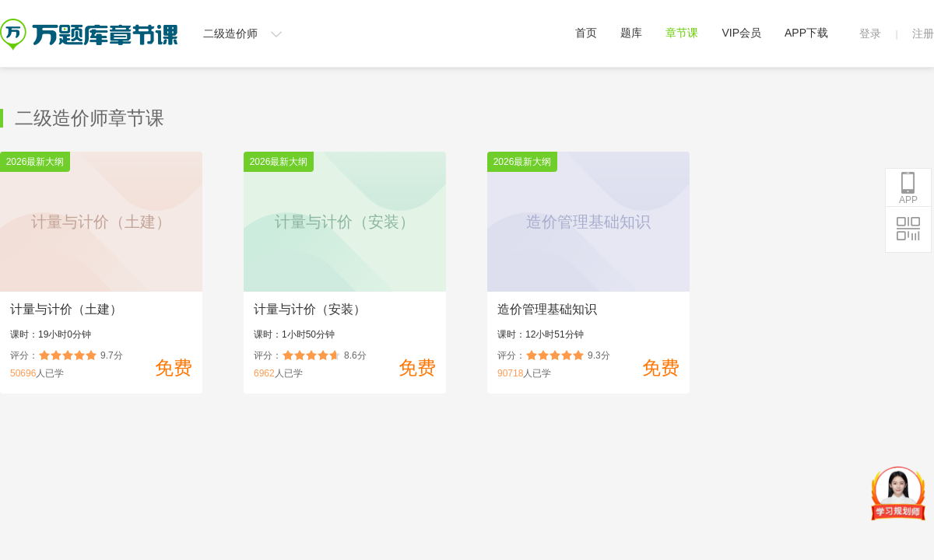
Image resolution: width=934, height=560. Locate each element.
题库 (631, 33)
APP (908, 188)
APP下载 (806, 33)
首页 (586, 33)
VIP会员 (741, 33)
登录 (870, 33)
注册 (923, 33)
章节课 (682, 33)
